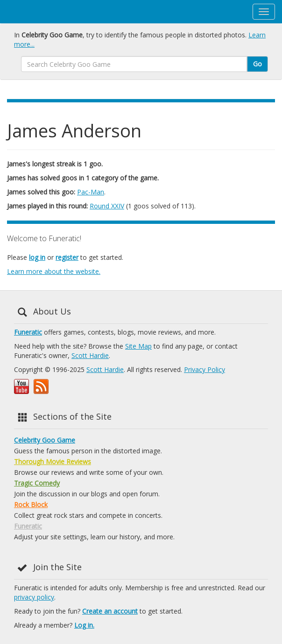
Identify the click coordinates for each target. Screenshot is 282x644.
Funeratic (28, 332)
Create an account (110, 611)
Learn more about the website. (54, 271)
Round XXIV (107, 206)
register (67, 257)
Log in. (84, 625)
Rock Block (31, 504)
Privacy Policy (204, 369)
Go (257, 64)
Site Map (138, 346)
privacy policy (34, 597)
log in (37, 257)
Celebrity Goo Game (45, 440)
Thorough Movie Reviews (53, 462)
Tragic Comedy (37, 483)
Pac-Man (91, 192)
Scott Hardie (90, 355)
